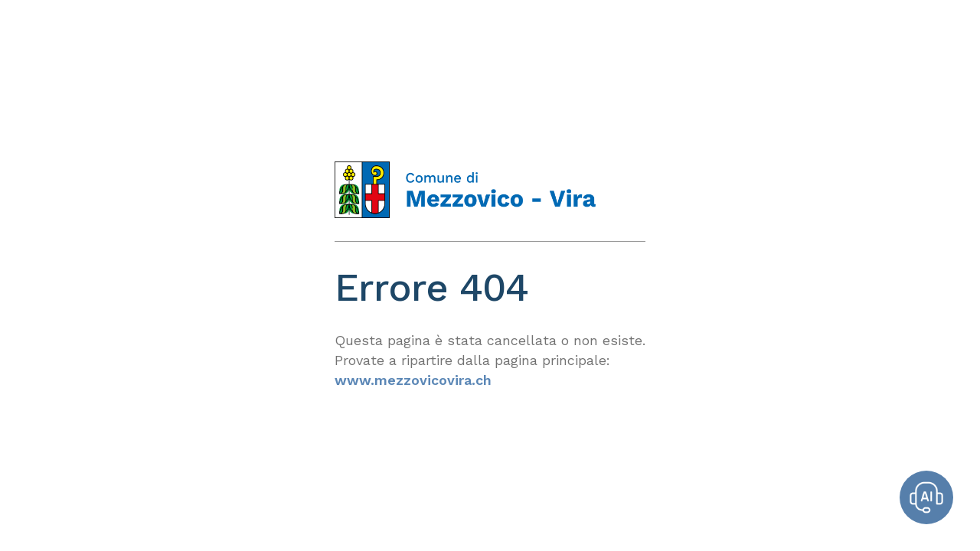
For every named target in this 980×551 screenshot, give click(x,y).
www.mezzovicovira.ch (413, 380)
